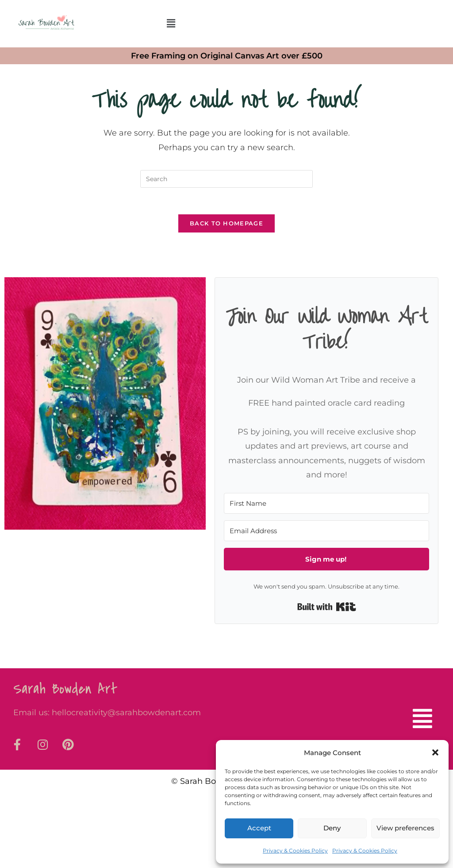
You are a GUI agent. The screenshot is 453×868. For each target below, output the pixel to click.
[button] (435, 752)
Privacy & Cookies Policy (295, 851)
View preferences (405, 828)
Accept (259, 828)
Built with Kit (327, 607)
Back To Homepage (226, 224)
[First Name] (326, 504)
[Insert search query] (226, 179)
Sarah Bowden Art (65, 689)
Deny (332, 828)
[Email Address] (326, 531)
